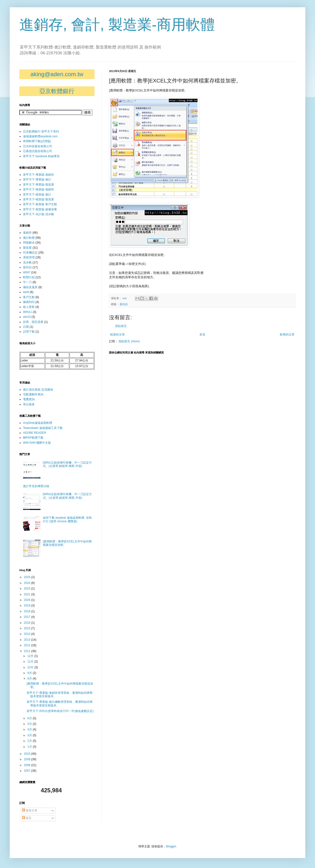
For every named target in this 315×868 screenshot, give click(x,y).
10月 (31, 667)
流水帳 (27, 262)
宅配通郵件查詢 (33, 394)
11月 (31, 662)
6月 (30, 718)
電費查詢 (29, 399)
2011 (28, 651)
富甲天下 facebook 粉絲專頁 (41, 156)
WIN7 (27, 272)
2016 (28, 623)
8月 (30, 679)
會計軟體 (29, 238)
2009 (28, 759)
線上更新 (29, 307)
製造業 (27, 248)
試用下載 (29, 332)
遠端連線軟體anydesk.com (40, 136)
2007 (28, 771)
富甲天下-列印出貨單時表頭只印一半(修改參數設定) (60, 711)
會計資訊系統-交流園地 (38, 390)
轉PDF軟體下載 (33, 438)
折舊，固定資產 (33, 322)
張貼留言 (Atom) (129, 341)
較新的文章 (118, 335)
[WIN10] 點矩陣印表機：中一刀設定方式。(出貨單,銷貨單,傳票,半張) (67, 496)
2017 (28, 617)
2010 (28, 754)
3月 (30, 735)
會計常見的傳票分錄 (36, 486)
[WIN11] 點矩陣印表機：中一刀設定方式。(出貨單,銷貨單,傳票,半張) (67, 464)
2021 (28, 594)
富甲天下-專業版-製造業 (39, 185)
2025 (28, 577)
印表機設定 (30, 253)
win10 (27, 317)
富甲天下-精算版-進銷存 (39, 189)
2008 (28, 765)
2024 (28, 583)
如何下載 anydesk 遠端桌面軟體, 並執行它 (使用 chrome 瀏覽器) (67, 519)
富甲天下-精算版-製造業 (39, 199)
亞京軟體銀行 (57, 91)
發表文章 (30, 811)
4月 (30, 729)
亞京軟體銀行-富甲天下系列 (41, 131)
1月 (30, 747)
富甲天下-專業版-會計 (37, 180)
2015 (28, 628)
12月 (31, 656)
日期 (26, 327)
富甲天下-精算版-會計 (37, 195)
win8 (26, 292)
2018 (28, 611)
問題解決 (29, 243)
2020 (28, 600)
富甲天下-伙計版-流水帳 (39, 214)
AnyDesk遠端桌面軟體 (38, 423)
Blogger (171, 846)
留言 (27, 818)
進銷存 (27, 233)
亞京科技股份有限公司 (38, 146)
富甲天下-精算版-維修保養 (40, 209)
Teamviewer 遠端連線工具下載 (43, 428)
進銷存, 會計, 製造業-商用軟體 (117, 25)
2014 (28, 634)
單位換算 (29, 404)
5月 (30, 724)
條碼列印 (29, 302)
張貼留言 (121, 326)
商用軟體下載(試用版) (37, 141)
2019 (28, 606)
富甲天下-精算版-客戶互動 (40, 204)
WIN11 (28, 312)
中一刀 (27, 282)
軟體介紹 (29, 277)
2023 (28, 589)
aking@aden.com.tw (57, 74)
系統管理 (29, 257)
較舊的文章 (287, 335)
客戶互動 (29, 297)
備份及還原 (30, 287)
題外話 (124, 304)
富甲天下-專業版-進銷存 (39, 175)
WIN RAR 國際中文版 (37, 443)
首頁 (202, 335)
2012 (28, 645)
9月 (30, 673)
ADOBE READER (35, 433)
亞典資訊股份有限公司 (38, 151)
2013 (28, 640)
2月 (30, 741)
